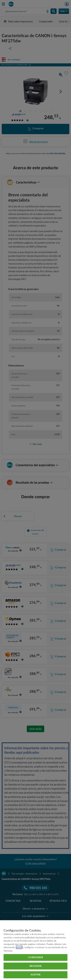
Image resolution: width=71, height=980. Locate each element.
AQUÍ (19, 947)
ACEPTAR (36, 975)
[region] (35, 950)
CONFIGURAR (35, 957)
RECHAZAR (35, 966)
